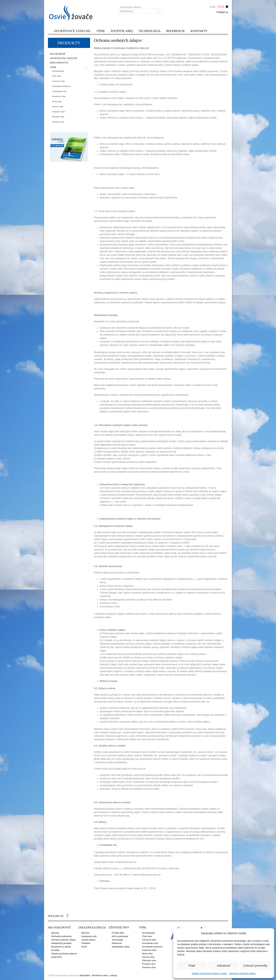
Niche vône (57, 101)
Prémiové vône (58, 112)
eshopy (114, 975)
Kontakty (199, 31)
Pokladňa (86, 943)
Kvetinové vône (59, 96)
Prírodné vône (58, 117)
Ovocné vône (58, 106)
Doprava (55, 933)
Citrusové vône (59, 81)
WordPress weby (100, 975)
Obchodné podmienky (61, 936)
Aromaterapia (58, 71)
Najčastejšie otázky (121, 947)
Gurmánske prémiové (61, 86)
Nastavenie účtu (89, 936)
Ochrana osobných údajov (242, 973)
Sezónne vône (58, 122)
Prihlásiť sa (222, 12)
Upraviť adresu (88, 940)
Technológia (150, 31)
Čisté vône (57, 76)
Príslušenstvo (59, 63)
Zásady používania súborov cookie (209, 973)
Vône (101, 31)
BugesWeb (85, 975)
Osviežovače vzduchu (72, 31)
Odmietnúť (224, 966)
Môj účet (85, 933)
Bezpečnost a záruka (61, 947)
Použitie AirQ (122, 31)
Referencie (176, 31)
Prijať (192, 966)
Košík (84, 947)
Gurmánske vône (59, 91)
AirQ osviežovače (120, 936)
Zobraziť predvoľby (255, 966)
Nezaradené (58, 54)
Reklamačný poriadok (61, 943)
